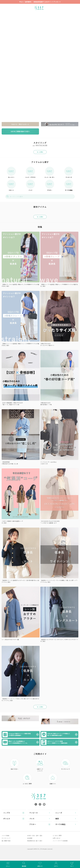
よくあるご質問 (27, 779)
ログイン (56, 864)
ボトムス (7, 819)
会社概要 (30, 838)
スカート (11, 185)
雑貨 (57, 819)
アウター (50, 185)
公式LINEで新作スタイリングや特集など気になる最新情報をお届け (56, 735)
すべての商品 (69, 185)
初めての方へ (14, 764)
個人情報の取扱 (6, 841)
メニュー (8, 864)
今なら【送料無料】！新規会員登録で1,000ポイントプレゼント (40, 2)
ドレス (32, 819)
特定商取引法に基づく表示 (35, 841)
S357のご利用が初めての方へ (20, 131)
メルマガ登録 (5, 835)
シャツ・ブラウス (30, 172)
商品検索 (24, 864)
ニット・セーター (50, 172)
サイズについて (66, 764)
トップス (7, 813)
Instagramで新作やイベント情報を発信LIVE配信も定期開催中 (17, 735)
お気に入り (40, 864)
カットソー (11, 172)
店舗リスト (53, 779)
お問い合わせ (56, 838)
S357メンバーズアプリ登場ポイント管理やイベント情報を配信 (54, 742)
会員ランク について (40, 765)
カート (72, 864)
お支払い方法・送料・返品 (35, 835)
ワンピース (69, 172)
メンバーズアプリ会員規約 (60, 841)
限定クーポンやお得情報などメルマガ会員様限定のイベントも (15, 742)
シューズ (59, 813)
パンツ (30, 185)
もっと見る (40, 152)
